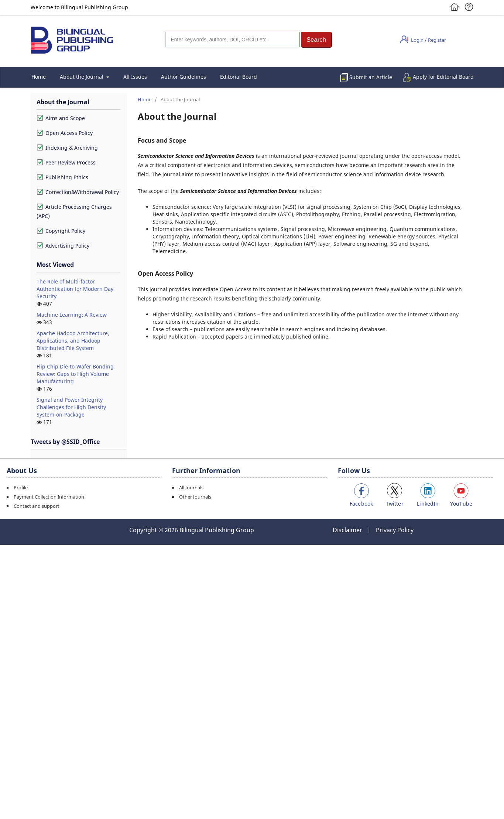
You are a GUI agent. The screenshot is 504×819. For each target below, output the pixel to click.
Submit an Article (371, 77)
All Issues (135, 77)
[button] (316, 40)
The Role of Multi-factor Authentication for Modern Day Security (75, 289)
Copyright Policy (61, 231)
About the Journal (82, 77)
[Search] (232, 40)
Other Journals (195, 497)
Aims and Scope (61, 118)
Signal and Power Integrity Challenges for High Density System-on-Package (71, 407)
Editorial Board (239, 77)
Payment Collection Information (49, 497)
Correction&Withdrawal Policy (78, 192)
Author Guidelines (184, 77)
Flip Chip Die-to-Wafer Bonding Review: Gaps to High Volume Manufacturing (75, 374)
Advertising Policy (63, 246)
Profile (21, 487)
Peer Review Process (66, 162)
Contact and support (37, 506)
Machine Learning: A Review (72, 315)
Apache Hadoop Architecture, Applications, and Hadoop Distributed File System (73, 341)
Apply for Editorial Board (443, 77)
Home (39, 77)
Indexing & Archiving (67, 148)
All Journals (191, 487)
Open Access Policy (65, 133)
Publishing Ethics (62, 177)
